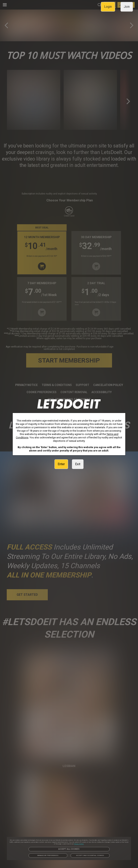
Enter (61, 464)
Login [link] (108, 7)
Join (127, 7)
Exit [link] (78, 464)
